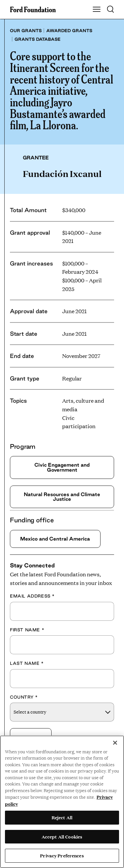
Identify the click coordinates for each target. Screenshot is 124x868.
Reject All (62, 817)
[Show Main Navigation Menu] (97, 10)
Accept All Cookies (62, 837)
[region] (62, 802)
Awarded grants (69, 30)
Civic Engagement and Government (62, 467)
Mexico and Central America (55, 539)
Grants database (38, 39)
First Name (27, 630)
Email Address (32, 596)
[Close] (115, 743)
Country (24, 697)
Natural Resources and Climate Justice (62, 497)
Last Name (27, 663)
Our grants (26, 30)
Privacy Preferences (62, 855)
